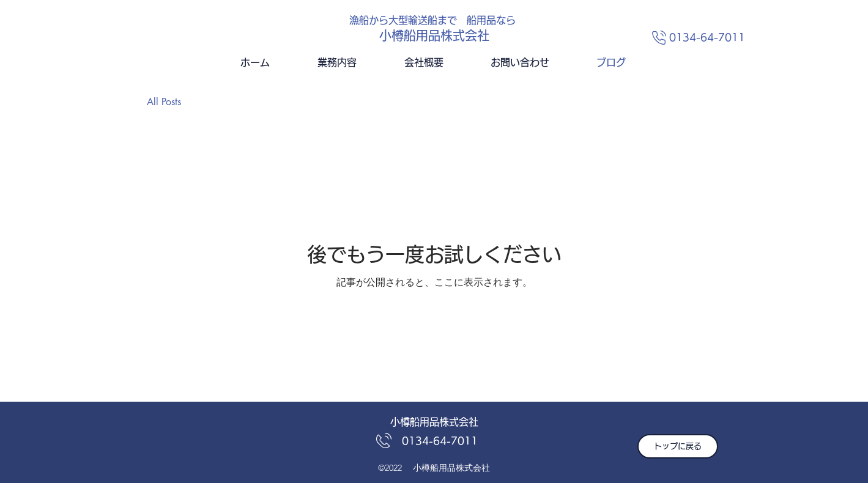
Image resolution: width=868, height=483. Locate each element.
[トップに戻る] (678, 446)
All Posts (164, 102)
